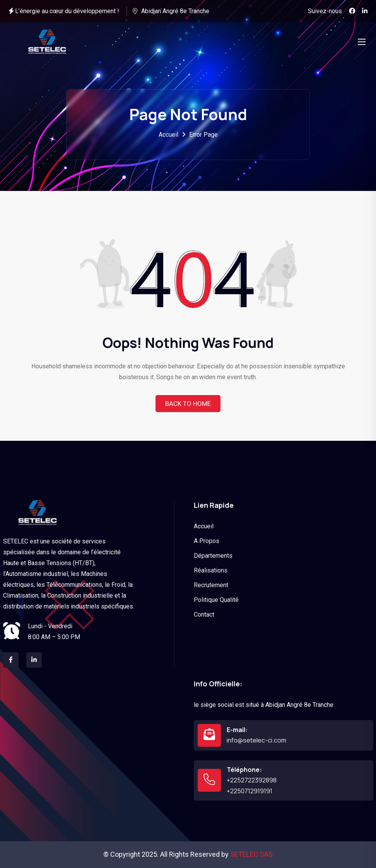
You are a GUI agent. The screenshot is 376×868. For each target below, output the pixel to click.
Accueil (168, 135)
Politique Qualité (216, 600)
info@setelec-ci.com (256, 740)
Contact (204, 614)
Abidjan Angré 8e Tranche (175, 11)
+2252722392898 (252, 780)
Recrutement (211, 585)
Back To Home (188, 404)
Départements (213, 556)
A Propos (207, 541)
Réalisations (211, 570)
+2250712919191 (250, 791)
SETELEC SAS (251, 854)
